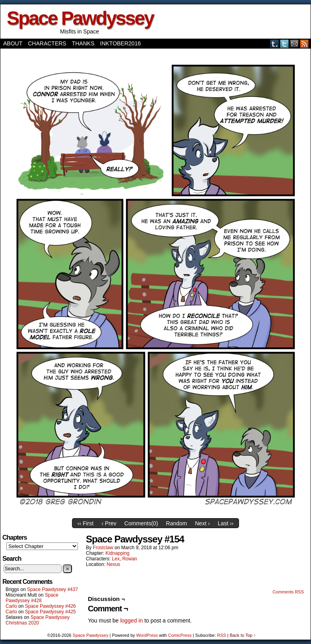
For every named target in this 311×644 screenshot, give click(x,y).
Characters (47, 43)
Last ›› (226, 523)
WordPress (147, 635)
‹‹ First (86, 523)
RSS (304, 44)
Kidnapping (117, 553)
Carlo (11, 606)
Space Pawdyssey (80, 18)
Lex (116, 559)
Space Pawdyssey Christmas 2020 (38, 620)
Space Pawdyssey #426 (51, 606)
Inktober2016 (121, 43)
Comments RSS (288, 592)
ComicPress (180, 635)
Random (176, 523)
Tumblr (275, 44)
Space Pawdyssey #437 (52, 589)
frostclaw (103, 548)
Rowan (129, 559)
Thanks (83, 43)
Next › (202, 523)
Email (294, 44)
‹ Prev (109, 523)
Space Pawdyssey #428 (32, 598)
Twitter (285, 44)
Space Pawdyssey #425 (51, 612)
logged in (131, 621)
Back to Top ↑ (243, 635)
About (13, 43)
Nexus (113, 564)
